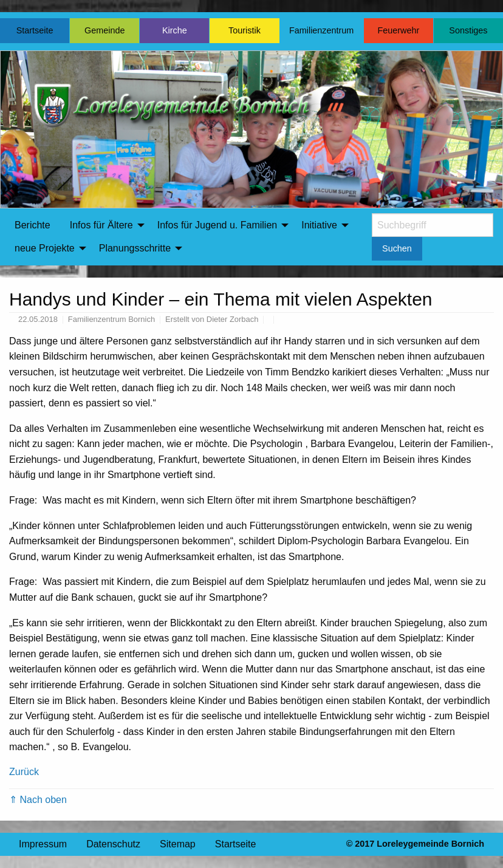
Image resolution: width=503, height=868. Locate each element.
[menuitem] (33, 225)
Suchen (397, 248)
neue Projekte (45, 248)
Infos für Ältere (101, 225)
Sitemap (178, 844)
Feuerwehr (398, 30)
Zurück (24, 772)
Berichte (33, 225)
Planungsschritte (135, 248)
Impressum (43, 844)
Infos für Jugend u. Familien (217, 225)
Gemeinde (104, 30)
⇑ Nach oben (38, 800)
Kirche (175, 30)
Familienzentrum (321, 30)
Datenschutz (113, 844)
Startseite (35, 30)
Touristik (245, 30)
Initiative (319, 225)
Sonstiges (468, 30)
